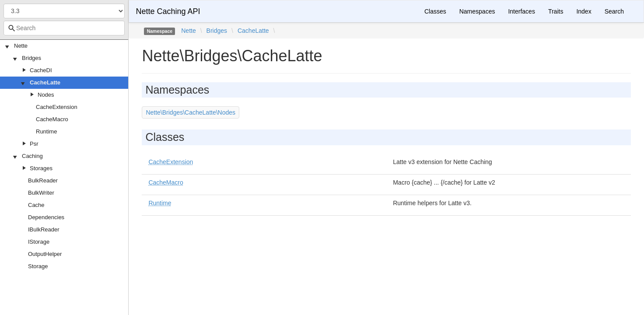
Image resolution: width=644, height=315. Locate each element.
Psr (34, 144)
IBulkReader (44, 229)
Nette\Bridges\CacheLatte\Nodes (191, 112)
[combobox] (64, 28)
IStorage (39, 242)
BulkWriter (41, 193)
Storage (38, 266)
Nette (21, 46)
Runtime (46, 131)
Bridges (31, 58)
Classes (435, 11)
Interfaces (521, 11)
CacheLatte (45, 82)
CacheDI (41, 70)
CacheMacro (52, 119)
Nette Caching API (168, 11)
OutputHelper (45, 254)
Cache (36, 205)
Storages (41, 168)
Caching (32, 156)
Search (614, 11)
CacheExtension (57, 107)
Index (584, 11)
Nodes (46, 95)
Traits (556, 11)
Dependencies (46, 217)
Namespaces (477, 11)
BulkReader (43, 180)
